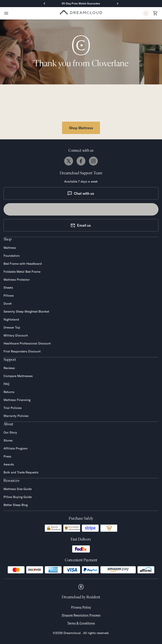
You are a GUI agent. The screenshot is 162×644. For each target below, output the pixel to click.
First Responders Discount (22, 351)
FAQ (6, 384)
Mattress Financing (17, 400)
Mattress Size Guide (18, 489)
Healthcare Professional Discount (27, 343)
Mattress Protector (17, 280)
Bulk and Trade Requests (21, 472)
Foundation (12, 256)
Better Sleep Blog (16, 505)
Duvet (8, 304)
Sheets (8, 288)
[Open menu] (6, 13)
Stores (8, 440)
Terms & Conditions (81, 623)
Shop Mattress (81, 128)
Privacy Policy (81, 607)
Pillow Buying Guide (18, 497)
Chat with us (81, 193)
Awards (9, 464)
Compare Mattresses (18, 376)
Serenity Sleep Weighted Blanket (26, 311)
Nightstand (11, 319)
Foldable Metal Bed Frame (22, 272)
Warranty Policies (16, 416)
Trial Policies (13, 408)
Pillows (9, 296)
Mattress (10, 248)
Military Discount (16, 335)
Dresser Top (12, 327)
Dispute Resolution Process (81, 615)
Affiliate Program (16, 448)
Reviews (9, 368)
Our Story (10, 432)
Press (7, 456)
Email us (81, 225)
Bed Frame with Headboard (23, 264)
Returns (9, 392)
